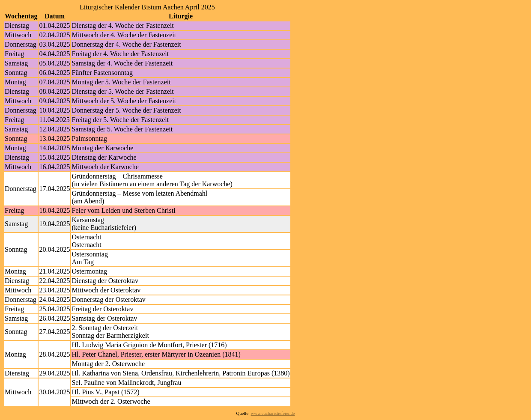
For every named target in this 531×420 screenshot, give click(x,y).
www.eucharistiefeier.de (273, 413)
